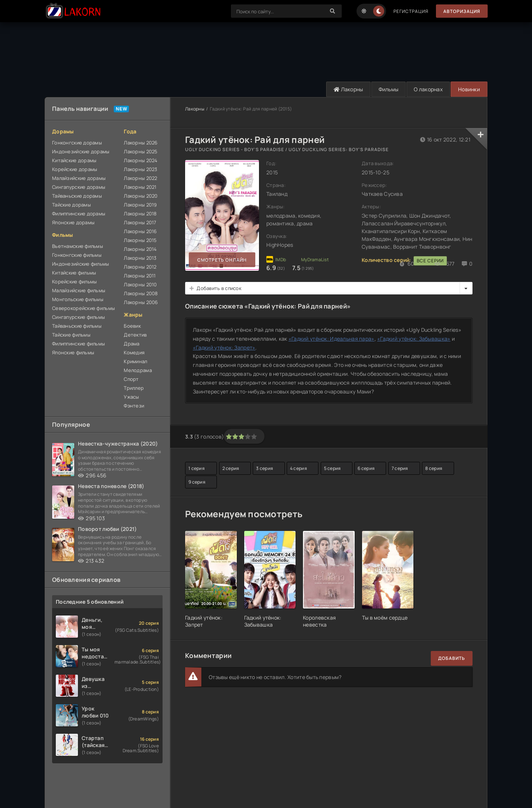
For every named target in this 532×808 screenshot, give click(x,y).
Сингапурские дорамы (79, 187)
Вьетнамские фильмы (78, 246)
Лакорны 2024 (141, 160)
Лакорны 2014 (140, 249)
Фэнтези (134, 406)
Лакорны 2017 (140, 222)
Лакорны (348, 89)
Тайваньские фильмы (77, 326)
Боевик (132, 326)
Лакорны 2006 (141, 302)
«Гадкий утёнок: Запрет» (224, 347)
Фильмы (389, 89)
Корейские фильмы (74, 282)
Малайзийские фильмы (79, 290)
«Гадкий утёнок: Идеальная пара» (332, 339)
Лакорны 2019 (140, 205)
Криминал (135, 361)
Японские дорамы (73, 222)
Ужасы (131, 397)
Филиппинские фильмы (79, 344)
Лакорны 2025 (141, 151)
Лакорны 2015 (140, 240)
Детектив (135, 335)
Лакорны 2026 (141, 143)
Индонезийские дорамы (81, 151)
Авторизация (462, 11)
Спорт (131, 379)
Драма (132, 344)
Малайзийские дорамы (79, 178)
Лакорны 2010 (140, 284)
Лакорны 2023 (140, 169)
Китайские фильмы (74, 273)
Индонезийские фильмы (81, 264)
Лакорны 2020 (141, 196)
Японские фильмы (73, 352)
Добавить (452, 658)
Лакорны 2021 (140, 187)
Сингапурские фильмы (79, 317)
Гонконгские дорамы (77, 143)
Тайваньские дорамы (77, 196)
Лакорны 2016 (140, 231)
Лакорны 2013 (140, 258)
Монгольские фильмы (78, 299)
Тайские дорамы (71, 205)
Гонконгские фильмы (77, 255)
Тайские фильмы (71, 335)
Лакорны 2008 (141, 293)
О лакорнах (428, 89)
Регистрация (411, 11)
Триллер (134, 388)
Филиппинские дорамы (79, 214)
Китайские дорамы (74, 160)
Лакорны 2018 (140, 214)
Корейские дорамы (75, 169)
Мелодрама (138, 370)
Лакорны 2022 (140, 178)
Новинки (469, 89)
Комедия (134, 352)
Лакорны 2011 (140, 276)
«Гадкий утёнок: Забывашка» (414, 339)
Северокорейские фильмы (83, 308)
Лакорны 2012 (140, 267)
